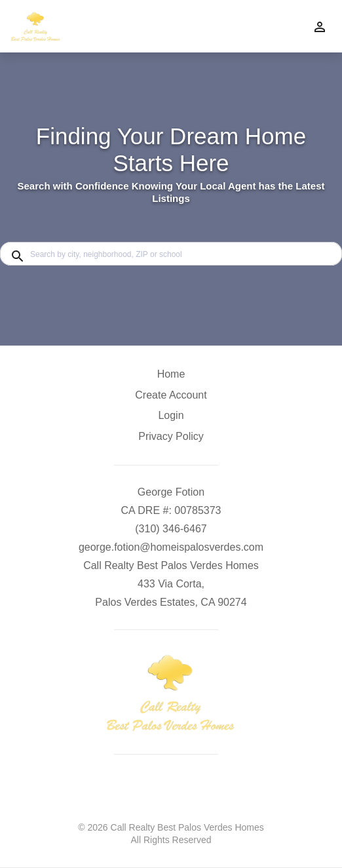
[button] (171, 419)
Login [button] (171, 415)
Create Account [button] (171, 395)
